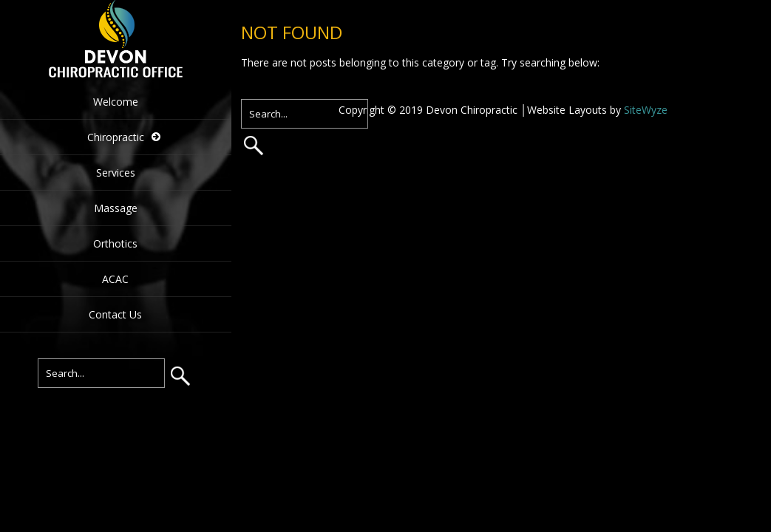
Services (116, 173)
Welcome (116, 102)
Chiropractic (116, 137)
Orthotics (115, 243)
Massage (116, 208)
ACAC (115, 279)
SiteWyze (646, 110)
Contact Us (115, 314)
